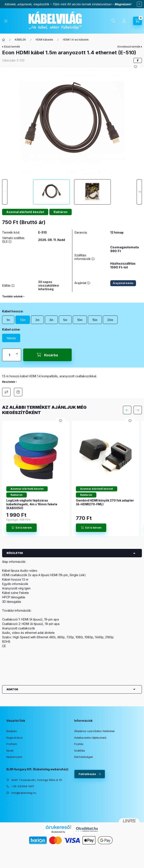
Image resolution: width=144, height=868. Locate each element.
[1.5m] (23, 320)
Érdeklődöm (18, 392)
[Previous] (5, 192)
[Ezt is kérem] (22, 528)
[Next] (139, 192)
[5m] (65, 320)
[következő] (138, 410)
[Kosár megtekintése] (137, 21)
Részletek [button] (15, 553)
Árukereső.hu (58, 832)
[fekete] (11, 338)
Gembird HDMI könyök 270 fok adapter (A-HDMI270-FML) (105, 502)
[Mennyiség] (9, 355)
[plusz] (17, 352)
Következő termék (129, 47)
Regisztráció (14, 738)
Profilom (12, 744)
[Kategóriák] (6, 21)
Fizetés (79, 744)
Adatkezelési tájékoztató (90, 738)
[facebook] (138, 60)
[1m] (8, 320)
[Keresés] (113, 21)
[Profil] (124, 21)
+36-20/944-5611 (23, 786)
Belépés (12, 731)
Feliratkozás (87, 774)
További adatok (12, 296)
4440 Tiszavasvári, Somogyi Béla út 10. (37, 780)
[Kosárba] (47, 355)
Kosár (10, 750)
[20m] (110, 320)
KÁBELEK (20, 40)
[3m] (51, 320)
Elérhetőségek (84, 757)
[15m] (95, 320)
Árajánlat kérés (123, 283)
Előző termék (12, 47)
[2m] (37, 320)
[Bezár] (139, 4)
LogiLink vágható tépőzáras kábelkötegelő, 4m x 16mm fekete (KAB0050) (32, 504)
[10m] (80, 320)
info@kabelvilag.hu (24, 793)
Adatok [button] (12, 689)
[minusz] (17, 358)
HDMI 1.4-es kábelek (76, 40)
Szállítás (80, 750)
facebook (8, 803)
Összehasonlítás (6, 392)
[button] (72, 122)
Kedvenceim (14, 757)
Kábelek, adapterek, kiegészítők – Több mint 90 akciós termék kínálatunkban (58, 4)
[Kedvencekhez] (136, 67)
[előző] (127, 410)
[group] (72, 478)
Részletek (9, 382)
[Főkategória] (4, 40)
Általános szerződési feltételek (94, 731)
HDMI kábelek (44, 40)
